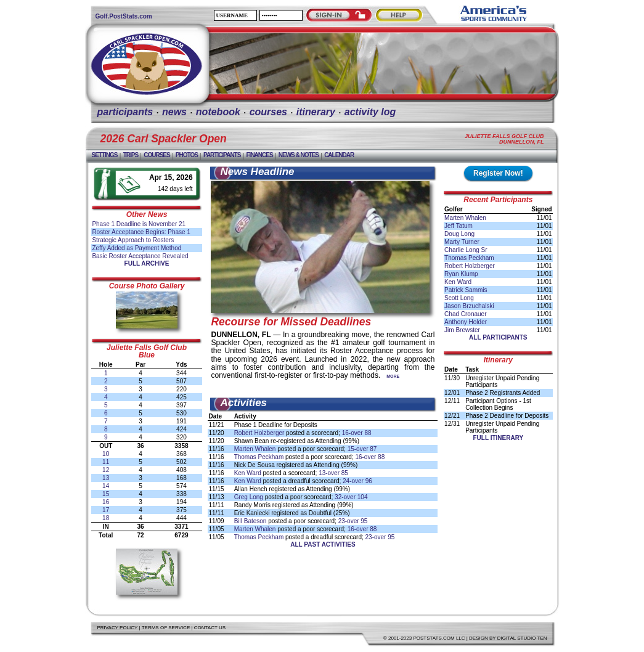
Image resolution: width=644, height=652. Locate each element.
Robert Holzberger (259, 433)
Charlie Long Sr (466, 250)
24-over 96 (357, 481)
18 (106, 518)
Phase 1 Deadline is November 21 (139, 224)
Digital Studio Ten (522, 638)
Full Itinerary (498, 438)
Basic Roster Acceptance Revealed (140, 256)
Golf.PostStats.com (124, 16)
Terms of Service (166, 628)
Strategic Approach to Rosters (133, 240)
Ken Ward (248, 473)
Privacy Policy (118, 628)
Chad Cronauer (465, 314)
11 (106, 462)
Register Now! (498, 173)
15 (106, 494)
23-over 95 (353, 521)
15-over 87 (362, 449)
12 (106, 470)
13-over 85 (333, 473)
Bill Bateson (251, 521)
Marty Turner (462, 242)
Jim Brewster (462, 330)
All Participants (498, 337)
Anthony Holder (466, 322)
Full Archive (147, 263)
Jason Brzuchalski (469, 306)
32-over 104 (351, 497)
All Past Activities (323, 544)
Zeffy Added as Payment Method (137, 248)
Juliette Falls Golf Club (147, 348)
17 (106, 510)
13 (106, 478)
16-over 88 (357, 433)
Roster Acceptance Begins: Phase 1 (141, 232)
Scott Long (459, 298)
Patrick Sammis (466, 290)
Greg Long (249, 497)
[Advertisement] (380, 576)
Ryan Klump (461, 274)
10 (106, 454)
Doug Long (459, 234)
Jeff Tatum (459, 226)
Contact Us (210, 628)
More (393, 376)
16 (106, 502)
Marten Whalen (255, 449)
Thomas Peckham (259, 457)
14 (106, 486)
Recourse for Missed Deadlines (291, 322)
